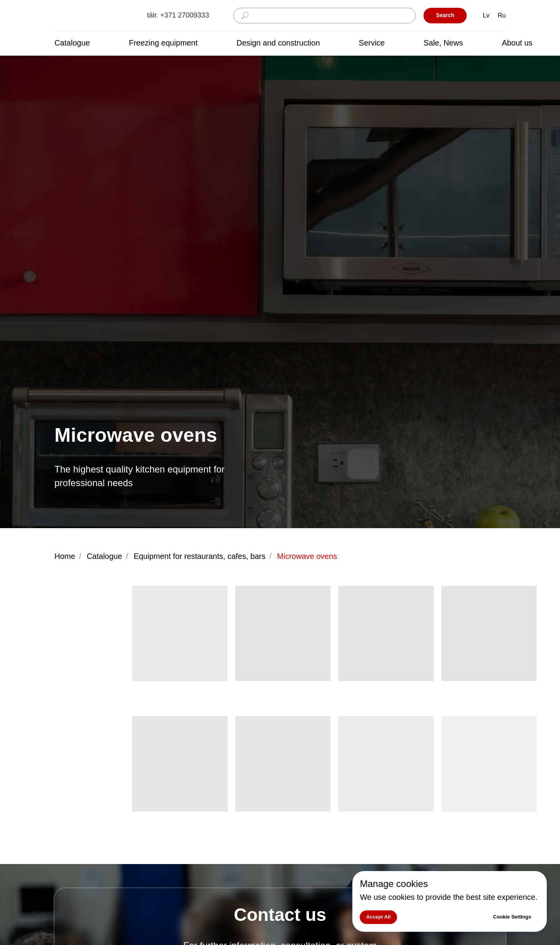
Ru (502, 15)
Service (372, 43)
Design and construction (278, 43)
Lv (486, 15)
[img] (93, 16)
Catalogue (72, 43)
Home (65, 556)
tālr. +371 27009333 (178, 15)
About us (517, 43)
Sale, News (443, 43)
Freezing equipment (163, 43)
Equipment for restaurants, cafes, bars (200, 556)
